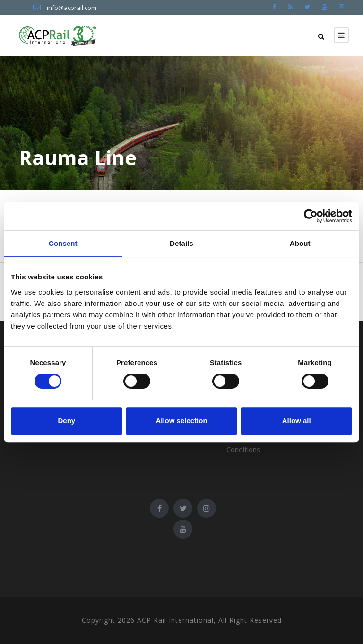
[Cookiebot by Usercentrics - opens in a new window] (311, 216)
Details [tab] (181, 243)
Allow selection (181, 421)
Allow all (297, 421)
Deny (66, 421)
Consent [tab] (63, 243)
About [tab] (300, 243)
